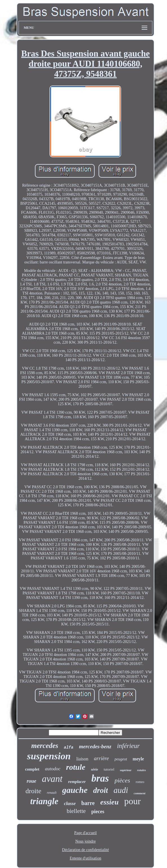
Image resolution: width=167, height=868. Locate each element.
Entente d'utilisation (86, 858)
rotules (142, 770)
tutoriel (109, 769)
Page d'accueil (86, 833)
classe (70, 803)
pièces (122, 780)
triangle (44, 801)
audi (121, 790)
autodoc (53, 769)
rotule (76, 767)
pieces (98, 812)
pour (133, 801)
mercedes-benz (95, 746)
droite (34, 791)
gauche (75, 790)
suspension (49, 756)
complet (32, 769)
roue (32, 781)
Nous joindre (85, 841)
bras (100, 778)
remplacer (77, 782)
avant (52, 779)
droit (101, 790)
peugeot (121, 759)
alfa (69, 747)
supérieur (126, 770)
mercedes (45, 746)
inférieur (128, 746)
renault (52, 793)
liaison (82, 759)
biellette (76, 811)
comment (140, 793)
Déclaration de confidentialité (85, 850)
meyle (138, 759)
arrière (102, 758)
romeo (140, 782)
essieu (109, 802)
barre (88, 803)
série (94, 769)
